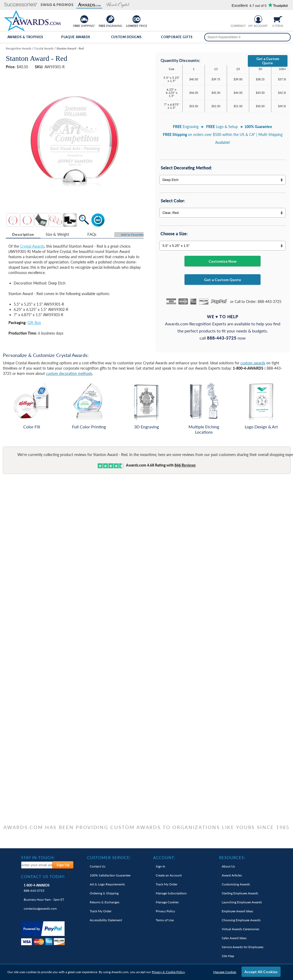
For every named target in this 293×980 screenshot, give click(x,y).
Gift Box (34, 323)
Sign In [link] (160, 866)
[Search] (285, 37)
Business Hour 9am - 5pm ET (44, 900)
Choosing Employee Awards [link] (241, 920)
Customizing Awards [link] (236, 884)
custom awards (253, 363)
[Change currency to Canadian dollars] (242, 19)
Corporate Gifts (177, 37)
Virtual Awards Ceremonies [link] (240, 929)
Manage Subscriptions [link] (171, 893)
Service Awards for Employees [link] (243, 947)
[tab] (23, 234)
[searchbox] (247, 37)
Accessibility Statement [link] (106, 920)
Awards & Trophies (25, 37)
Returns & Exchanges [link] (105, 902)
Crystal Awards (32, 246)
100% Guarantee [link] (110, 875)
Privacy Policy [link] (165, 911)
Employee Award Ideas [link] (237, 911)
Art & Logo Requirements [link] (107, 884)
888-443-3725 (37, 888)
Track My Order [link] (101, 911)
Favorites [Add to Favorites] (132, 235)
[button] (21, 5)
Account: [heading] (164, 857)
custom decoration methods (69, 373)
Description (23, 234)
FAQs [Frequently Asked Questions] (92, 234)
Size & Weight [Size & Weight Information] (58, 234)
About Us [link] (228, 866)
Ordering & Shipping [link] (104, 893)
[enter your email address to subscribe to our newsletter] (37, 865)
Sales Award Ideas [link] (234, 938)
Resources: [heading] (232, 857)
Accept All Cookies (261, 972)
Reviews (185, 465)
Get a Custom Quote (268, 61)
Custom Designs (126, 37)
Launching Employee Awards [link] (242, 902)
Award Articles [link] (232, 875)
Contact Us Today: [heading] (43, 876)
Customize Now (223, 261)
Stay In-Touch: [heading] (38, 857)
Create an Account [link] (169, 875)
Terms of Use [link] (165, 920)
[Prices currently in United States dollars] (234, 19)
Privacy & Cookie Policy (168, 972)
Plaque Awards (76, 37)
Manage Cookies (225, 972)
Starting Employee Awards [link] (240, 893)
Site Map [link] (228, 956)
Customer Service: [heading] (109, 857)
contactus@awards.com (40, 908)
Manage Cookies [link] (167, 902)
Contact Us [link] (98, 866)
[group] (238, 19)
